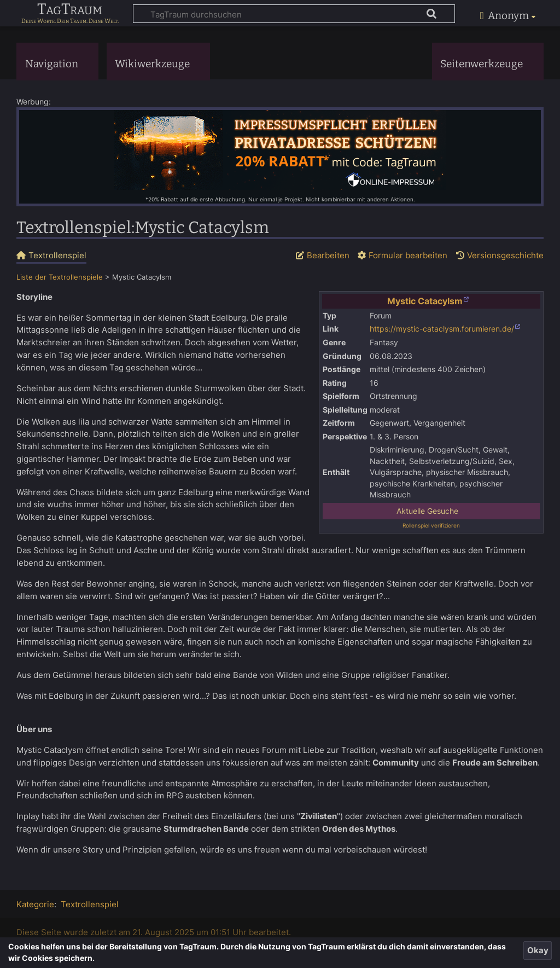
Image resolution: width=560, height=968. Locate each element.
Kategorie (35, 904)
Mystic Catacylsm (425, 301)
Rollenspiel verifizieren (431, 525)
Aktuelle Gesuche (427, 511)
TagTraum (70, 10)
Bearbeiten (328, 255)
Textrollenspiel (90, 904)
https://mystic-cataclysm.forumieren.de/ (442, 329)
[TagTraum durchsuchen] (294, 14)
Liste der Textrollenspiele (60, 277)
